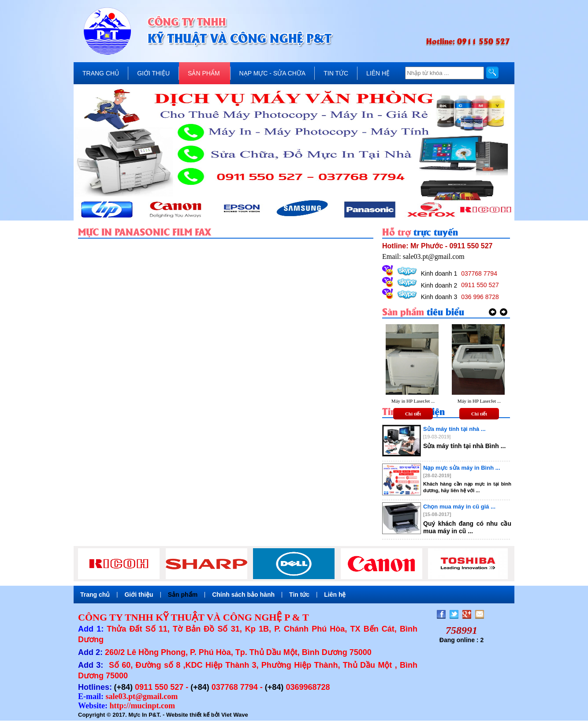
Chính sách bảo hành (243, 595)
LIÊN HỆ (378, 73)
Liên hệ (335, 595)
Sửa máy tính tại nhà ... (454, 429)
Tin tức (299, 595)
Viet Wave (235, 715)
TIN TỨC (336, 73)
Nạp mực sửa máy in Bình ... (462, 468)
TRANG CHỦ (101, 73)
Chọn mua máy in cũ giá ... (459, 507)
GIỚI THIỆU (153, 73)
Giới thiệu (139, 595)
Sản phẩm (183, 595)
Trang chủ (95, 595)
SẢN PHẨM (204, 73)
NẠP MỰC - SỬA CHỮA (273, 73)
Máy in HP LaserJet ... (413, 401)
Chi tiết (413, 414)
